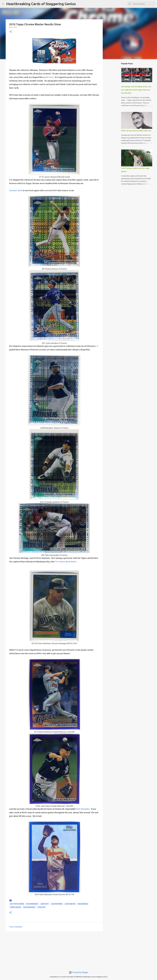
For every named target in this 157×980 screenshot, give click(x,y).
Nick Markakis (83, 809)
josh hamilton (70, 904)
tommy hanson (15, 907)
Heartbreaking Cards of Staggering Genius (41, 4)
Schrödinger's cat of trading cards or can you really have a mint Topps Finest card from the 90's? (136, 90)
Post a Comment (16, 927)
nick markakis (83, 904)
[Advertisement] (54, 950)
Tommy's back (16, 190)
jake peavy (45, 904)
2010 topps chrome (17, 904)
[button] (11, 32)
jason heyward (57, 904)
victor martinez (29, 907)
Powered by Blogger (78, 972)
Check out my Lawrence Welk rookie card (136, 131)
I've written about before (66, 562)
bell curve (49, 77)
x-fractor (41, 907)
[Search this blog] (144, 4)
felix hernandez (32, 904)
